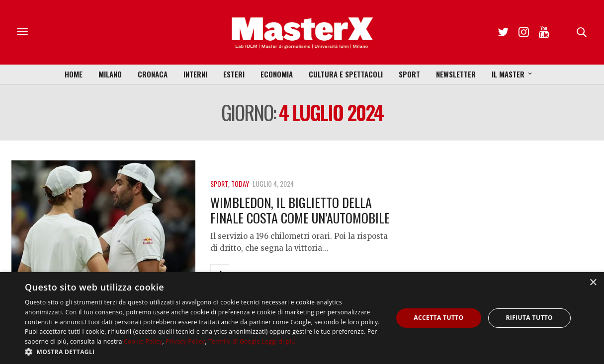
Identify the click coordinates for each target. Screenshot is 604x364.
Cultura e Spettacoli (346, 74)
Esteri (234, 74)
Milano (110, 74)
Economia (277, 74)
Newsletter (456, 74)
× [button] (593, 283)
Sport (409, 74)
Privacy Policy (185, 341)
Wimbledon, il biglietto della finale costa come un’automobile (300, 210)
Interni (195, 74)
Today (240, 183)
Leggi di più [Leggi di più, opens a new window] (279, 341)
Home (74, 74)
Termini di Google (234, 341)
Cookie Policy (143, 341)
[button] (203, 352)
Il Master (508, 74)
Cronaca (153, 74)
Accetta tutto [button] (438, 318)
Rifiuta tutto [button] (530, 318)
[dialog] (302, 318)
